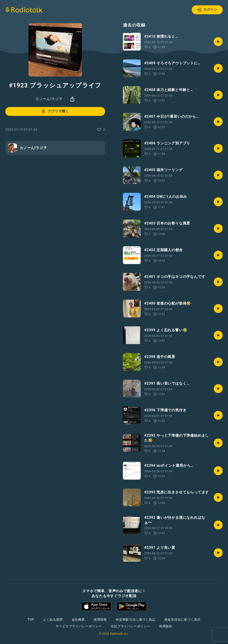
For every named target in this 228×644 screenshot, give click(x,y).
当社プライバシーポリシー (130, 626)
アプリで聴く (55, 111)
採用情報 (100, 620)
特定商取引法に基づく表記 (136, 620)
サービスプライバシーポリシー (79, 626)
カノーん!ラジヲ (49, 99)
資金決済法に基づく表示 (182, 620)
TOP (31, 620)
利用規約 (166, 626)
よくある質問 (53, 620)
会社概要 (78, 620)
